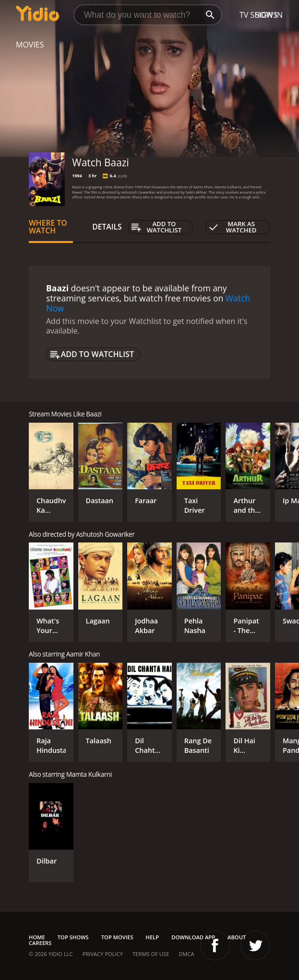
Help (153, 937)
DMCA (186, 954)
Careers (40, 943)
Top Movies (117, 937)
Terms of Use (151, 954)
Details (107, 227)
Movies (30, 45)
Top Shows (73, 937)
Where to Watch (48, 227)
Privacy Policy (103, 954)
